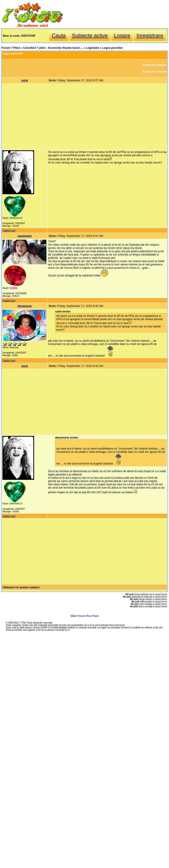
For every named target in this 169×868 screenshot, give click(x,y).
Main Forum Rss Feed (85, 616)
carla (24, 80)
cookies (36, 628)
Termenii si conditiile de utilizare (136, 628)
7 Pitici (23, 623)
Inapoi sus (9, 230)
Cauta (59, 35)
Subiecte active (90, 35)
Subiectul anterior (155, 65)
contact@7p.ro (62, 630)
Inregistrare (150, 35)
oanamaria (24, 236)
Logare (122, 35)
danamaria (24, 306)
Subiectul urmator (154, 72)
